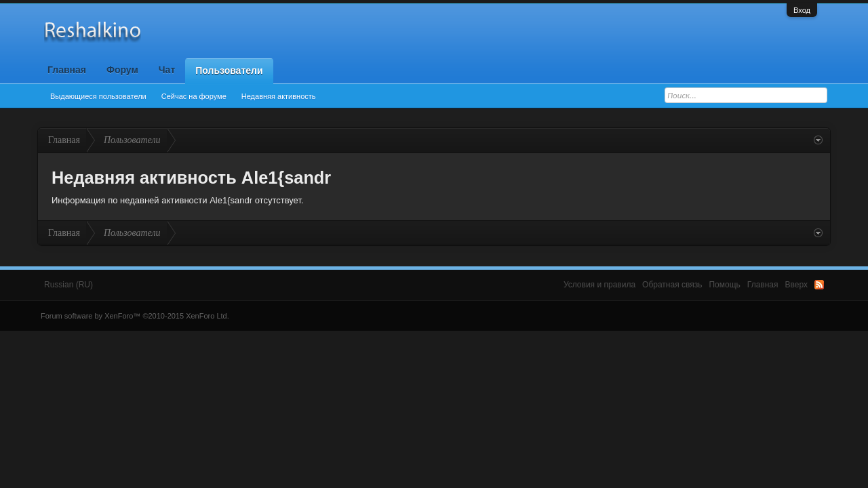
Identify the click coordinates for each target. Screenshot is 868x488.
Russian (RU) (68, 285)
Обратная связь (672, 285)
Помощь (724, 285)
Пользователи (229, 70)
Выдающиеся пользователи (98, 96)
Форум (122, 70)
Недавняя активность (279, 96)
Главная (67, 70)
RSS (819, 285)
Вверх (796, 285)
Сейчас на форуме (194, 96)
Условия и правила (599, 285)
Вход (802, 10)
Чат (167, 70)
